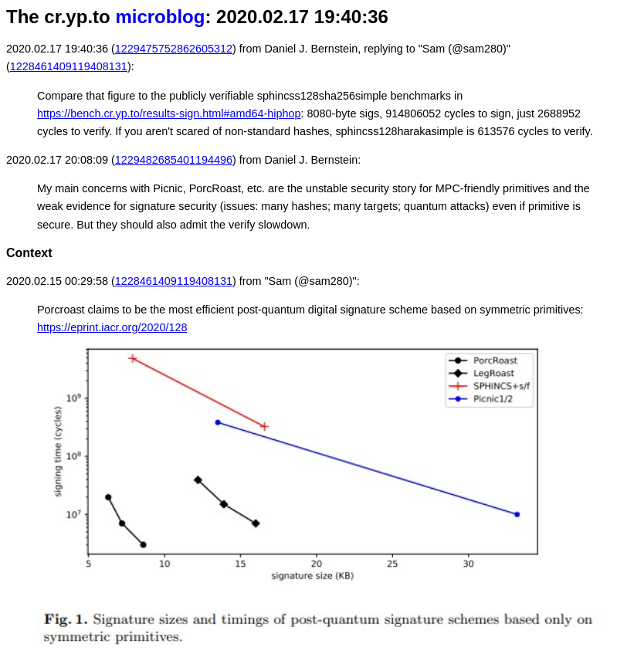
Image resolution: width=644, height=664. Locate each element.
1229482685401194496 (174, 160)
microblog (160, 17)
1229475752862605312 (174, 49)
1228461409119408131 (69, 66)
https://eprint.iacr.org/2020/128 (112, 327)
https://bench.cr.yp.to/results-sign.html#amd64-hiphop (169, 113)
